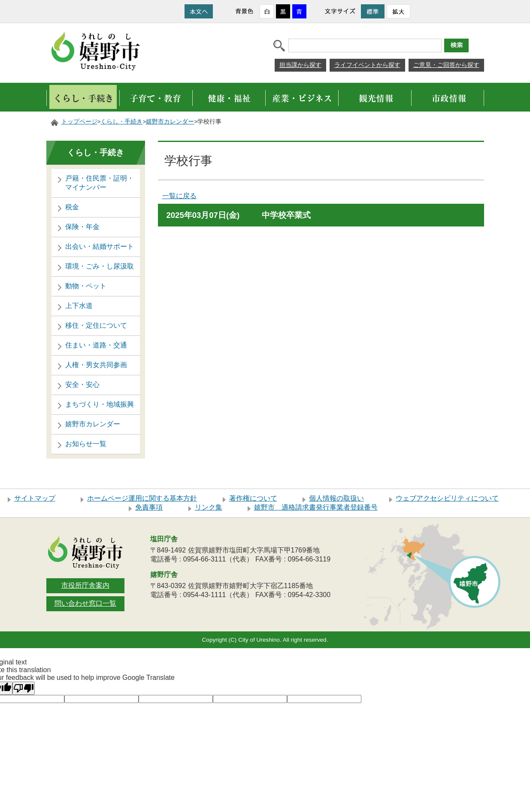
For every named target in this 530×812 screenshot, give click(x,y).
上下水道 (79, 306)
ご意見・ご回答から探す (446, 65)
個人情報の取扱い (336, 498)
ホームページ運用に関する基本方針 (142, 498)
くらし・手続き (121, 122)
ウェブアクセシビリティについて (447, 498)
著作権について (253, 498)
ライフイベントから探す (367, 65)
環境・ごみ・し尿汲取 (100, 266)
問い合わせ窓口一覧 (85, 603)
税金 (72, 207)
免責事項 (149, 507)
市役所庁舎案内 (85, 585)
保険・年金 (82, 227)
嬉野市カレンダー (170, 122)
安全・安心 (82, 385)
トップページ (79, 122)
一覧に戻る (179, 196)
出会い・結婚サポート (100, 246)
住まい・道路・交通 (96, 345)
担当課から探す (300, 65)
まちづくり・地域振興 (100, 404)
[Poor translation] (24, 688)
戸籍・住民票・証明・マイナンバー (100, 183)
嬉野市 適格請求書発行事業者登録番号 (316, 507)
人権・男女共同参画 (96, 365)
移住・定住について (96, 325)
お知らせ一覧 (86, 444)
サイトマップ (35, 498)
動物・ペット (86, 286)
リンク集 (209, 507)
